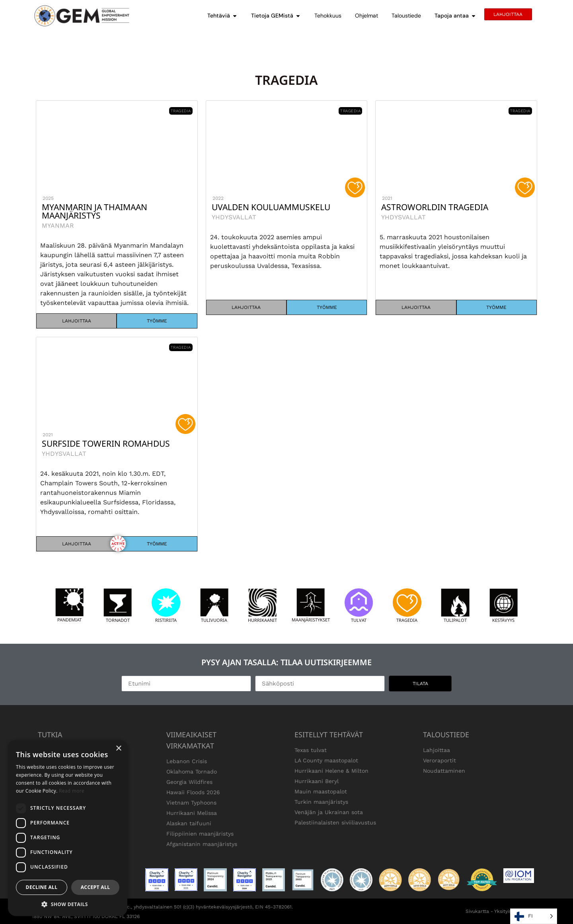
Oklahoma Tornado (192, 772)
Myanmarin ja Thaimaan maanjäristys (95, 211)
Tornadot (118, 620)
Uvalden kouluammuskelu (271, 207)
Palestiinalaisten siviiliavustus (335, 822)
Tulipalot (455, 620)
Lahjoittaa (437, 750)
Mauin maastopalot (321, 791)
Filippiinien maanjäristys (200, 834)
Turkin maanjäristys (321, 802)
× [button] (118, 749)
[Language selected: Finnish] (534, 916)
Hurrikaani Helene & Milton (331, 771)
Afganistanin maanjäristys (202, 844)
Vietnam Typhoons (191, 803)
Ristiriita (166, 620)
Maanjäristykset (311, 620)
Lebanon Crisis (187, 761)
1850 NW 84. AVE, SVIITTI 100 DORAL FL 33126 (86, 916)
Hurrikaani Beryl (317, 781)
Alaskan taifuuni (189, 823)
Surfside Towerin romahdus (106, 443)
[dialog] (68, 828)
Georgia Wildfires (189, 782)
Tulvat (359, 620)
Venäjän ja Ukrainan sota (329, 812)
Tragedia (407, 620)
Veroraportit (439, 760)
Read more (72, 791)
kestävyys (503, 620)
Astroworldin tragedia (435, 207)
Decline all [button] (42, 887)
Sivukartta (477, 911)
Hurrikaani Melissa (192, 813)
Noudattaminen (444, 771)
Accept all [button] (95, 887)
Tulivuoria (214, 620)
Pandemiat (69, 620)
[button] (68, 904)
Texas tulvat (311, 750)
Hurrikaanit (262, 620)
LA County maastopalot (326, 760)
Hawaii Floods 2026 (193, 792)
